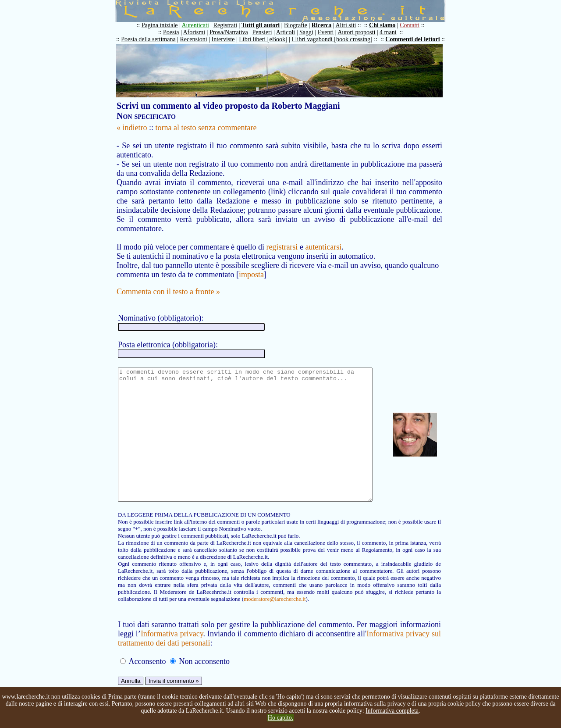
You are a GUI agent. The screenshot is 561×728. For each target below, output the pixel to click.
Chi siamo (387, 25)
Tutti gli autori (265, 25)
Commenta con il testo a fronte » (168, 282)
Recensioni (198, 39)
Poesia (176, 32)
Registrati (230, 25)
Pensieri (267, 32)
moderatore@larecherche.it (182, 616)
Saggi (311, 32)
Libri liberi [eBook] (267, 39)
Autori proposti (361, 32)
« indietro (132, 128)
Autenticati (200, 25)
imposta (251, 265)
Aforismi (199, 32)
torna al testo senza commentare (206, 128)
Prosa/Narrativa (233, 32)
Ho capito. (280, 718)
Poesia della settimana (153, 39)
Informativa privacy (173, 651)
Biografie (300, 25)
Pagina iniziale (164, 25)
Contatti (414, 25)
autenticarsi (323, 238)
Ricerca (326, 25)
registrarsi (282, 238)
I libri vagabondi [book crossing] (336, 39)
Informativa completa (392, 711)
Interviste (228, 39)
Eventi (330, 32)
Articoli (290, 32)
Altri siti (350, 25)
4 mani (392, 32)
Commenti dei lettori (417, 39)
